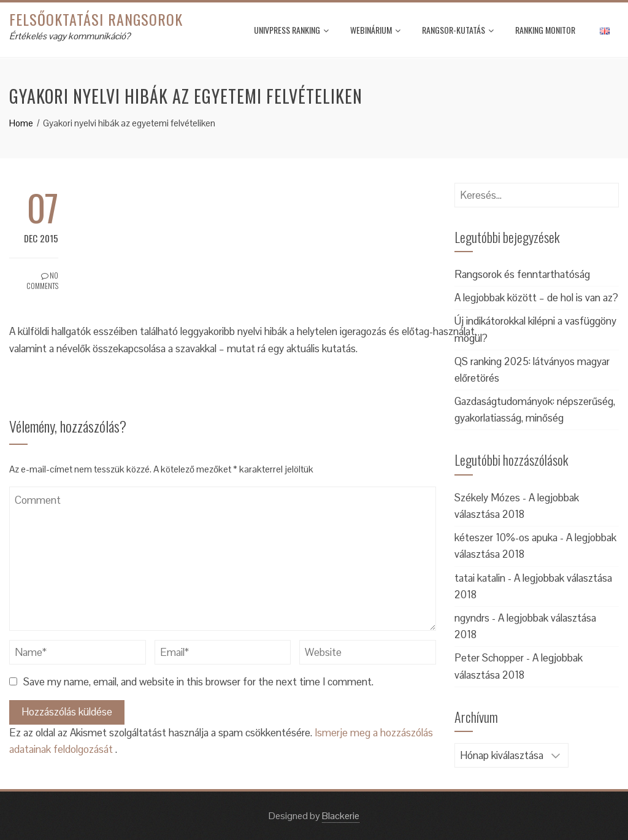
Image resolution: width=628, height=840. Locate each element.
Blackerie (341, 816)
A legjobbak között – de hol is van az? (536, 298)
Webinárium (375, 30)
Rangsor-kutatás (458, 30)
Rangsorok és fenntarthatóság (522, 274)
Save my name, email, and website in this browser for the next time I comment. (198, 682)
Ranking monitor (545, 30)
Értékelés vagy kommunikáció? (70, 36)
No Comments (42, 280)
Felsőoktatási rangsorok (96, 19)
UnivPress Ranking (291, 30)
